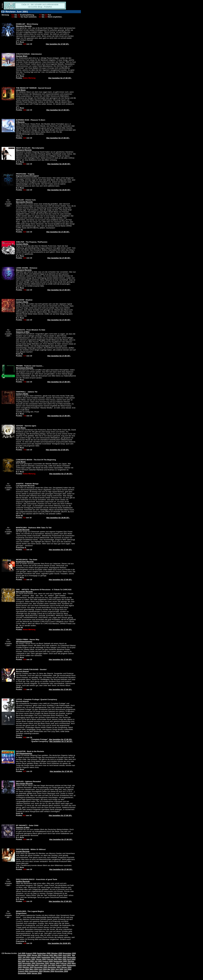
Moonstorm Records (25, 368)
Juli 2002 (38, 961)
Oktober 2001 (61, 957)
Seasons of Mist (23, 332)
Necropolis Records (24, 202)
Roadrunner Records (25, 562)
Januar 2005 (37, 973)
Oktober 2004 (49, 971)
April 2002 (71, 959)
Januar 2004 (66, 967)
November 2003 (41, 967)
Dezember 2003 (54, 967)
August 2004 (23, 971)
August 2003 (61, 965)
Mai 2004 (51, 969)
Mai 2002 (22, 961)
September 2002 (60, 961)
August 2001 (36, 957)
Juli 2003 (51, 965)
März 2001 (58, 955)
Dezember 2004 (24, 973)
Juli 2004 (68, 969)
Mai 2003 (35, 965)
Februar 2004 (23, 969)
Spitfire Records (23, 881)
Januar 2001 (37, 955)
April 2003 (27, 965)
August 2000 (31, 953)
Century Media (22, 244)
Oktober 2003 (28, 967)
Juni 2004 (59, 969)
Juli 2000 (22, 953)
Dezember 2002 (43, 963)
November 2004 (61, 971)
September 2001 (48, 957)
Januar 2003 (54, 963)
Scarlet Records (23, 530)
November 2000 (69, 953)
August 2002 (48, 961)
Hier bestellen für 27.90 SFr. (57, 44)
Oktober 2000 (57, 953)
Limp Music (21, 90)
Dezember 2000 (24, 955)
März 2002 (62, 959)
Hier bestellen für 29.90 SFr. (59, 164)
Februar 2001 (48, 955)
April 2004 (43, 969)
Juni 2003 (43, 965)
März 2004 (34, 969)
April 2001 (67, 955)
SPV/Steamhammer (24, 642)
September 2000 (44, 953)
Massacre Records (24, 26)
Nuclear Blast (22, 56)
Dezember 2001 (29, 959)
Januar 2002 (41, 959)
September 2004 (36, 971)
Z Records (20, 122)
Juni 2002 (30, 961)
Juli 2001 (26, 957)
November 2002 (29, 963)
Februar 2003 (66, 963)
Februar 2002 (52, 959)
